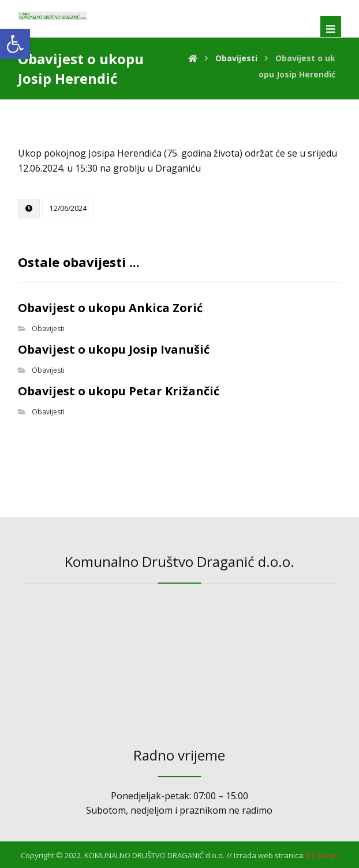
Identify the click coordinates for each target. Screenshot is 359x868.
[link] (15, 44)
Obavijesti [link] (48, 329)
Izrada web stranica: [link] (269, 855)
